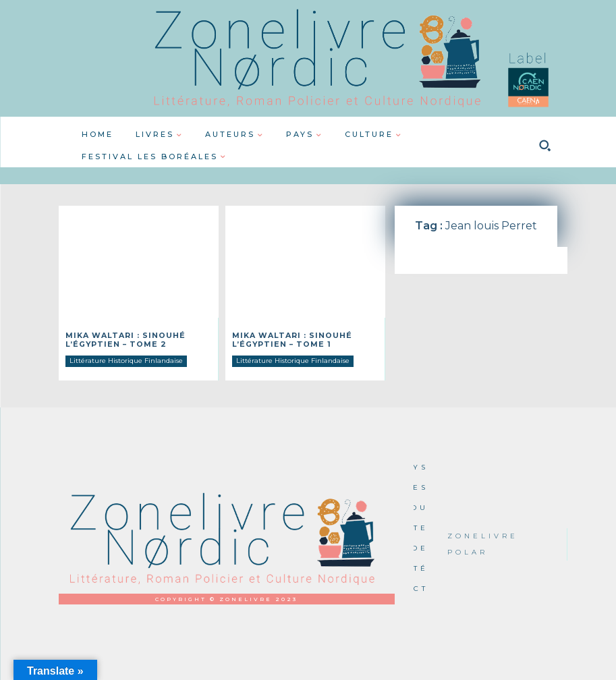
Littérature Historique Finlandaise (126, 359)
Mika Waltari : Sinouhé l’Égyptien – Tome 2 (121, 339)
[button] (545, 146)
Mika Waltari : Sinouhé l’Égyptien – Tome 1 (288, 339)
